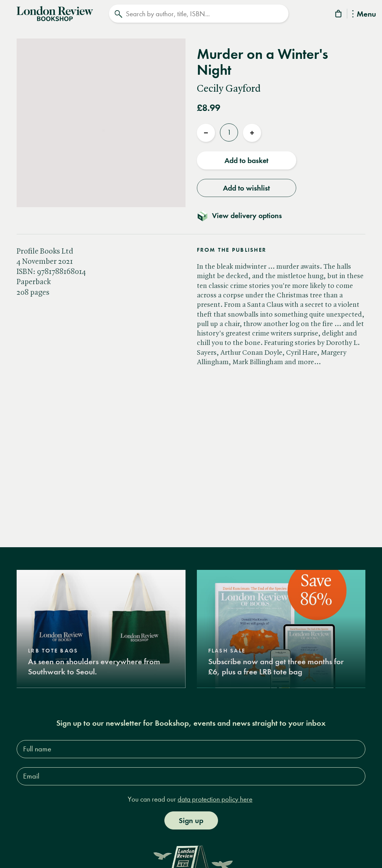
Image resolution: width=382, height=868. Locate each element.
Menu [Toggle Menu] (364, 15)
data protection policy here (215, 799)
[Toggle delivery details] (244, 215)
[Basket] (339, 15)
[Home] (55, 13)
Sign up (191, 820)
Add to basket (246, 160)
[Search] (199, 14)
